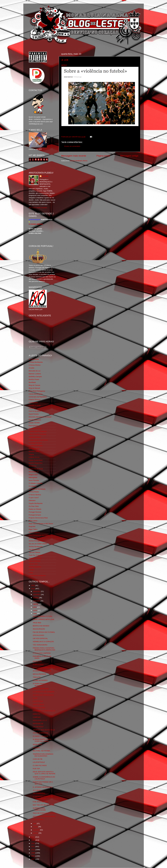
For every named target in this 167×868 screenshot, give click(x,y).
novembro (37, 594)
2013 (33, 840)
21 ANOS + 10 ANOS (40, 736)
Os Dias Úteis (34, 506)
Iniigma (31, 454)
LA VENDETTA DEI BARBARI (44, 692)
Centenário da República (38, 397)
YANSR (32, 570)
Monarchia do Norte (36, 469)
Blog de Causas (34, 385)
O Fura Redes (34, 492)
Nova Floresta (34, 480)
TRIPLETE (37, 677)
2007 (33, 859)
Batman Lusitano (35, 374)
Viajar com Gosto (35, 558)
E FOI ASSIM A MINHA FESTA (44, 668)
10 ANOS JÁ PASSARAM (42, 671)
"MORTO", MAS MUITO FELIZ (44, 730)
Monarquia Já (34, 472)
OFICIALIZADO (38, 635)
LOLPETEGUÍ (38, 701)
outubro (36, 598)
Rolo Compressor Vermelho (39, 535)
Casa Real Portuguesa (37, 391)
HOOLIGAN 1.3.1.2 (40, 720)
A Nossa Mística (35, 365)
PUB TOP (36, 769)
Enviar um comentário (72, 146)
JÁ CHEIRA (37, 790)
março (36, 827)
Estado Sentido (34, 423)
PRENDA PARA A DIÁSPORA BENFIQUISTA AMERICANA (44, 649)
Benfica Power (34, 379)
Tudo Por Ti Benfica (36, 555)
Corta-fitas (33, 408)
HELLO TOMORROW (41, 689)
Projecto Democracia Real (38, 518)
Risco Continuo (34, 532)
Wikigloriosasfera (35, 567)
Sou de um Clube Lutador (38, 544)
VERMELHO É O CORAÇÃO (43, 642)
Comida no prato (35, 405)
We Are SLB (33, 564)
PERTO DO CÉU (39, 708)
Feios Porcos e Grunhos (38, 434)
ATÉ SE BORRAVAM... (41, 733)
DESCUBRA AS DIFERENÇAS (44, 711)
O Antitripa (33, 486)
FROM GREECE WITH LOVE (44, 619)
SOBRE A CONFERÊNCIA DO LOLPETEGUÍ (44, 778)
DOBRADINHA (38, 665)
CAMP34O (37, 717)
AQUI (64, 65)
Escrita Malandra (35, 420)
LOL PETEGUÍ (38, 727)
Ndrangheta (33, 477)
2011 (33, 847)
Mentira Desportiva (36, 463)
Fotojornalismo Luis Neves (38, 440)
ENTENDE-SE (38, 724)
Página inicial (103, 156)
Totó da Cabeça (34, 552)
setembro (37, 601)
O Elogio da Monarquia (37, 489)
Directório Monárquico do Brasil (40, 417)
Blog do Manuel (34, 388)
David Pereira (34, 414)
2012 (33, 843)
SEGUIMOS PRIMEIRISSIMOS (44, 816)
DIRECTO (36, 714)
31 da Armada (34, 359)
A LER (65, 60)
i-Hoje (31, 573)
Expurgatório (33, 426)
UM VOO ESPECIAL (40, 638)
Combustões (33, 402)
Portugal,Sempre (35, 515)
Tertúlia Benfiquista (36, 547)
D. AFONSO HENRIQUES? (43, 787)
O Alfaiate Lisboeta (36, 483)
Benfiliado (32, 382)
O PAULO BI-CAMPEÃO (42, 653)
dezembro (37, 591)
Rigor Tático (33, 529)
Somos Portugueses (36, 541)
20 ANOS (36, 748)
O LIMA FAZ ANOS (40, 765)
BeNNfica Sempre (35, 377)
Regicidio (32, 526)
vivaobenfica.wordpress (37, 575)
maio (35, 614)
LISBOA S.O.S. (34, 457)
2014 (33, 837)
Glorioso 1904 (34, 451)
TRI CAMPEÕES (39, 793)
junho (35, 610)
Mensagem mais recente (74, 156)
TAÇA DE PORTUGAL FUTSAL (44, 813)
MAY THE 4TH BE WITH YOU (44, 805)
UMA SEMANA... (39, 820)
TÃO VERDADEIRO (40, 645)
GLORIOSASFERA (36, 446)
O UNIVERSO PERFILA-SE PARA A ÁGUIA (43, 798)
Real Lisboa (33, 521)
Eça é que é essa (35, 428)
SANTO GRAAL (39, 705)
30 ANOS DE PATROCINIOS (43, 695)
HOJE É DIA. (38, 661)
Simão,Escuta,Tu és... (37, 538)
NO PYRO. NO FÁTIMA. (42, 751)
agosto (36, 604)
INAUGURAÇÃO (39, 629)
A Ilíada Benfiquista (36, 362)
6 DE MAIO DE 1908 (40, 802)
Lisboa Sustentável (36, 460)
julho (35, 607)
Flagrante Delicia (35, 437)
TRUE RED (37, 623)
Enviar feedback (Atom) (79, 161)
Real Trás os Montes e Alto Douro (41, 524)
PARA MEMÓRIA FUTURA (42, 616)
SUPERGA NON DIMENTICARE (39, 809)
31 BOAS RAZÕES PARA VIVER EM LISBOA (42, 740)
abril (35, 824)
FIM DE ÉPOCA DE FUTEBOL (44, 632)
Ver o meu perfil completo (38, 208)
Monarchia (33, 466)
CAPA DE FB (38, 759)
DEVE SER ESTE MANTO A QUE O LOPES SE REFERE (44, 773)
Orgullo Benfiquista (36, 503)
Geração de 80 (34, 449)
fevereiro (37, 830)
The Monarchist (34, 549)
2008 (33, 856)
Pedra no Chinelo (35, 509)
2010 (33, 850)
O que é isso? (34, 498)
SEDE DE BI (37, 745)
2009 (33, 853)
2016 (33, 585)
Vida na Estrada (35, 561)
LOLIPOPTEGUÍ (39, 762)
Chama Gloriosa (35, 400)
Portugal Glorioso (35, 512)
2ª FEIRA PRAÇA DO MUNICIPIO (41, 685)
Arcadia (32, 368)
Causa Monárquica (36, 394)
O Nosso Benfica (35, 495)
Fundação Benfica (35, 443)
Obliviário (32, 500)
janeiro (36, 833)
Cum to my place (35, 411)
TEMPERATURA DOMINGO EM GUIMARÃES (43, 755)
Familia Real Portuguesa (38, 431)
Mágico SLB (33, 475)
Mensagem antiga (129, 156)
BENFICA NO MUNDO (41, 626)
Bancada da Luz (35, 371)
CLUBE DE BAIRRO (40, 680)
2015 (33, 589)
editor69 (45, 176)
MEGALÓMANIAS (39, 674)
